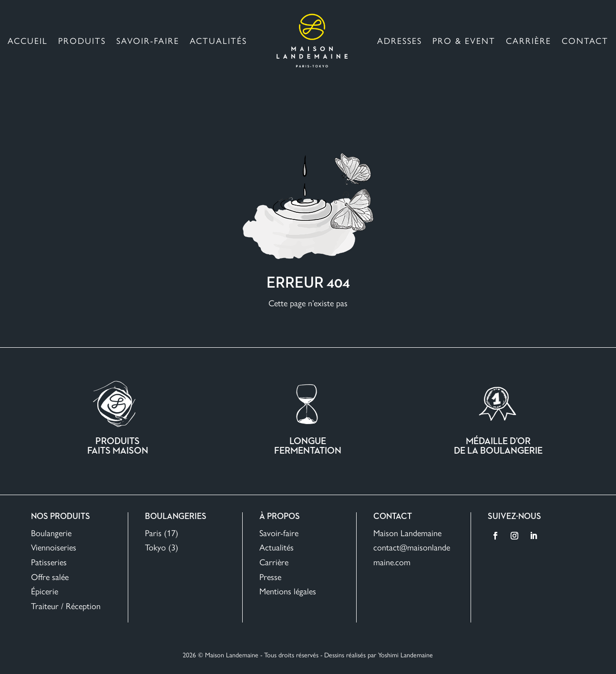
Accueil (28, 40)
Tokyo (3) (162, 547)
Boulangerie (51, 533)
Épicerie (45, 591)
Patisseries (49, 562)
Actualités (218, 40)
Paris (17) (162, 533)
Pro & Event (464, 40)
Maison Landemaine (407, 533)
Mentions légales (288, 591)
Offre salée (50, 576)
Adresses (400, 40)
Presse (270, 576)
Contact (585, 40)
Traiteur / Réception (66, 606)
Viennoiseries (54, 547)
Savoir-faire (148, 40)
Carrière (529, 40)
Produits (82, 40)
